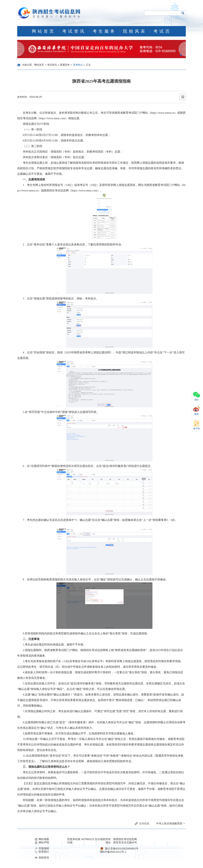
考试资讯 (74, 31)
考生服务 (104, 31)
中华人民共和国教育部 (169, 823)
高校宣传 (42, 858)
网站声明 (42, 842)
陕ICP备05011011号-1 (113, 852)
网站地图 (42, 839)
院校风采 (135, 31)
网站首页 (44, 31)
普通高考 (65, 65)
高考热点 (78, 65)
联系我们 (42, 852)
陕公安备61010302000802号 (122, 848)
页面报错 (42, 848)
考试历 (162, 31)
